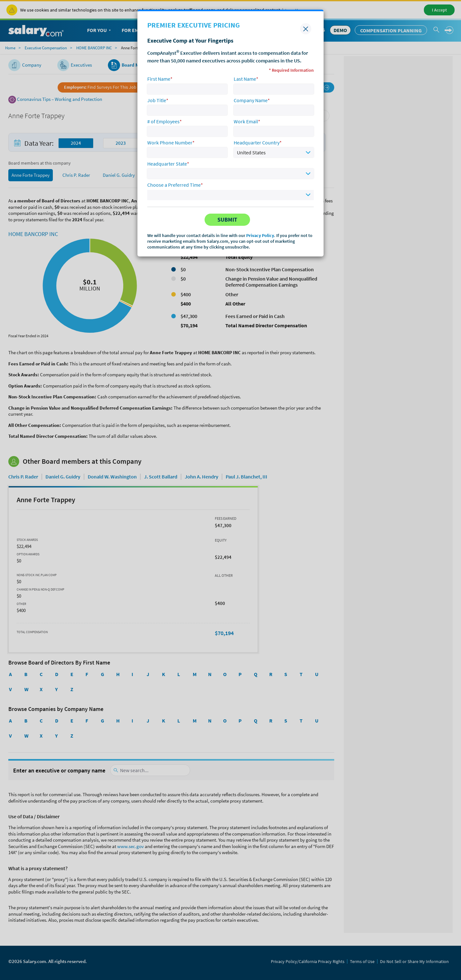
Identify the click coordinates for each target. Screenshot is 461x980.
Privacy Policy (260, 235)
